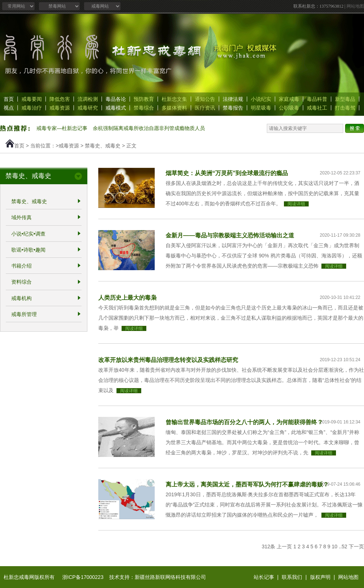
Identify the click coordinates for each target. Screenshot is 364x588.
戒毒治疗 (32, 108)
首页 (9, 99)
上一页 (284, 546)
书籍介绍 (21, 266)
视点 (9, 108)
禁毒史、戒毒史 (103, 146)
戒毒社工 (317, 108)
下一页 (356, 546)
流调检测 (88, 99)
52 (345, 546)
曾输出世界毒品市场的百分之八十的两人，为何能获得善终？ (244, 422)
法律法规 (233, 99)
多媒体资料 (174, 108)
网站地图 (355, 6)
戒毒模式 (116, 108)
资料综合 (21, 282)
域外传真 (21, 218)
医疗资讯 (205, 108)
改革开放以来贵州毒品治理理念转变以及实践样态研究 (168, 360)
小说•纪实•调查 (28, 234)
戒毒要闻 (32, 99)
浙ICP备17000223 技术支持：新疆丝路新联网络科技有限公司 (134, 577)
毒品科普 (317, 99)
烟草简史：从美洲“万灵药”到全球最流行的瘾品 (227, 173)
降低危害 (60, 99)
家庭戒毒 (289, 99)
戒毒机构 (21, 298)
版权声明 (320, 577)
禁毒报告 (233, 108)
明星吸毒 (261, 108)
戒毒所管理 (24, 314)
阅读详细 (296, 204)
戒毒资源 (60, 108)
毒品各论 (116, 99)
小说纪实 (261, 99)
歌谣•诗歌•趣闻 (28, 250)
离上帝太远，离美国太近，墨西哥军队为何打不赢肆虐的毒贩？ (247, 484)
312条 (268, 546)
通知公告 (205, 99)
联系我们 (292, 577)
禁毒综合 (144, 108)
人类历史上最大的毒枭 (127, 297)
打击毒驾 (345, 108)
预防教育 (144, 99)
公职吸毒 (289, 108)
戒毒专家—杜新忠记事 (62, 128)
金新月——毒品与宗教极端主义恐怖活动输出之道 (230, 235)
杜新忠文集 (174, 99)
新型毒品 (345, 99)
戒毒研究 (88, 108)
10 (335, 546)
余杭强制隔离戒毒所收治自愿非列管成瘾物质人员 (149, 128)
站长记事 (264, 577)
